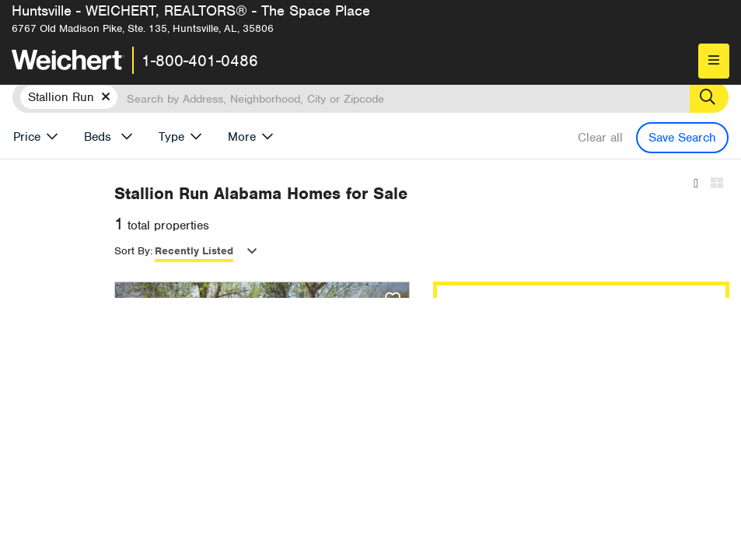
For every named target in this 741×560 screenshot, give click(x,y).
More (242, 137)
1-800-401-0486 (200, 61)
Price (27, 137)
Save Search (682, 138)
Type (171, 137)
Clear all (600, 138)
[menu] (714, 61)
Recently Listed (388, 251)
